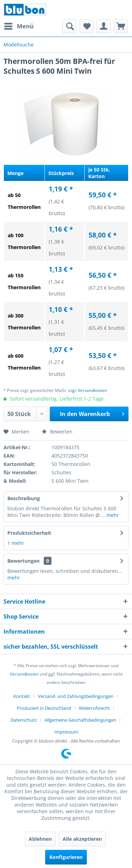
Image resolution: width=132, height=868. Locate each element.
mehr (112, 515)
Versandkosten (24, 674)
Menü (19, 25)
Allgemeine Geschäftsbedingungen (80, 720)
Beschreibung (24, 498)
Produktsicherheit (29, 533)
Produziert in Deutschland (44, 708)
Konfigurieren (66, 857)
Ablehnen (40, 839)
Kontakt (22, 696)
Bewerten (57, 432)
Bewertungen (23, 561)
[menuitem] (19, 26)
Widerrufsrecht (94, 708)
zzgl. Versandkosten (87, 390)
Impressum (66, 732)
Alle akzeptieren (82, 839)
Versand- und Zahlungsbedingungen (76, 696)
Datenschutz (24, 720)
